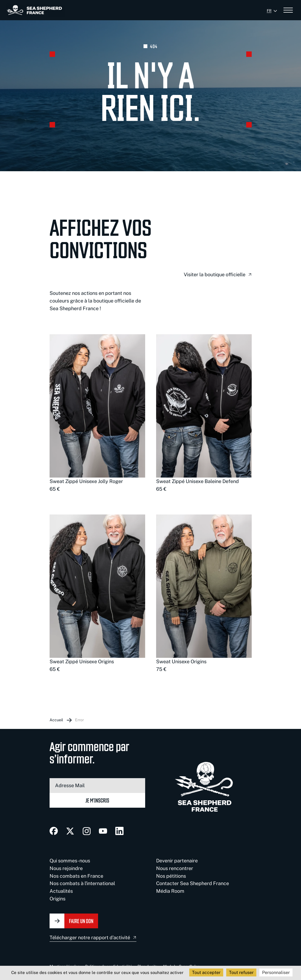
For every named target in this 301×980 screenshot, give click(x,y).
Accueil (56, 720)
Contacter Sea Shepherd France (193, 883)
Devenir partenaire (177, 861)
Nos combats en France (76, 876)
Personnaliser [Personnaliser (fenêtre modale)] (276, 972)
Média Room (170, 891)
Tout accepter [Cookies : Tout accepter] (206, 972)
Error (79, 720)
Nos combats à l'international (82, 883)
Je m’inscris (97, 800)
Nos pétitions (171, 876)
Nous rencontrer (175, 868)
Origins (58, 899)
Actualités (61, 891)
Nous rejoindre (66, 868)
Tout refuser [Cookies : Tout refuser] (241, 972)
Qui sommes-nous (70, 861)
